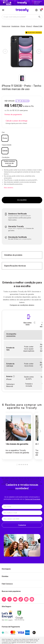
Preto (5, 138)
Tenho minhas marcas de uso (9, 163)
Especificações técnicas (15, 266)
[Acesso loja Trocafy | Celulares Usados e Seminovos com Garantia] (36, 10)
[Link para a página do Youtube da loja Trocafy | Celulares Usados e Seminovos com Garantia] (15, 599)
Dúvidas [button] (5, 576)
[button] (35, 323)
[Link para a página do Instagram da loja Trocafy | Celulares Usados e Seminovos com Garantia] (10, 599)
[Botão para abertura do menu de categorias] (3, 10)
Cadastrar (22, 525)
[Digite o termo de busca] (19, 17)
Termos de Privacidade (33, 499)
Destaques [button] (6, 569)
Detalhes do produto (13, 255)
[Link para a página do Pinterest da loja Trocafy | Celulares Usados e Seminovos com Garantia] (32, 599)
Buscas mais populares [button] (11, 591)
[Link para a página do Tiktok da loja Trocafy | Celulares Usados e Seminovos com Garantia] (21, 599)
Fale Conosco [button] (7, 584)
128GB (5, 151)
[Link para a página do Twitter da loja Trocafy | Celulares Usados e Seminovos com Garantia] (26, 599)
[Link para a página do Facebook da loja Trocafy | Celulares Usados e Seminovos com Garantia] (4, 599)
